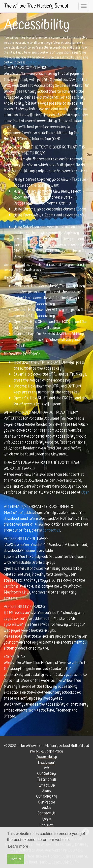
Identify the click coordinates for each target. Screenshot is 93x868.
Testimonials (47, 780)
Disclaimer (46, 763)
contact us (33, 62)
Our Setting (46, 774)
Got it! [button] (16, 859)
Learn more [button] (18, 846)
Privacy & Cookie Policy (46, 751)
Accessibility (47, 757)
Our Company (47, 796)
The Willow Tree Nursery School (36, 6)
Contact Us (46, 813)
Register (46, 825)
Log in (47, 819)
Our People (46, 802)
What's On (47, 786)
